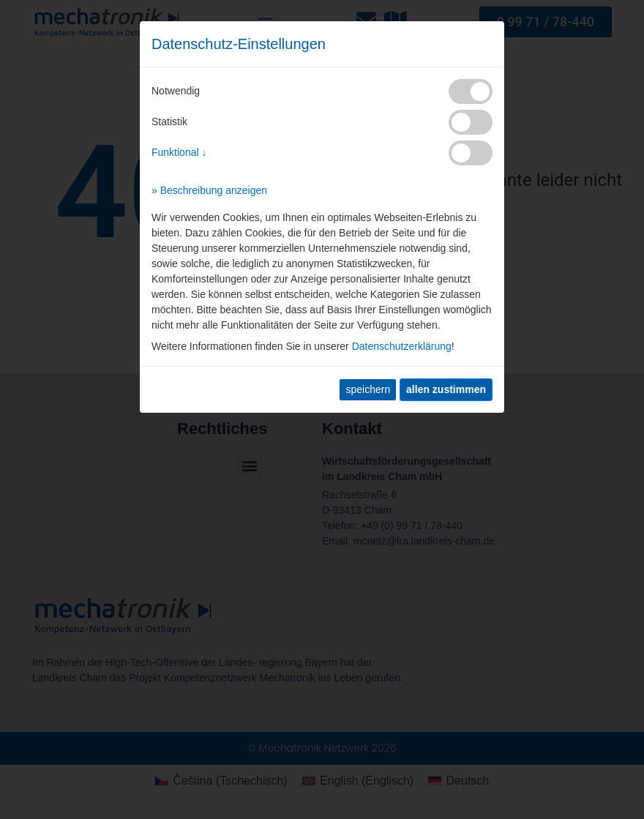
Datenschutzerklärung (402, 346)
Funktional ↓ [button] (179, 152)
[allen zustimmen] (446, 390)
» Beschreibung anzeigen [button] (209, 190)
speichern (368, 389)
